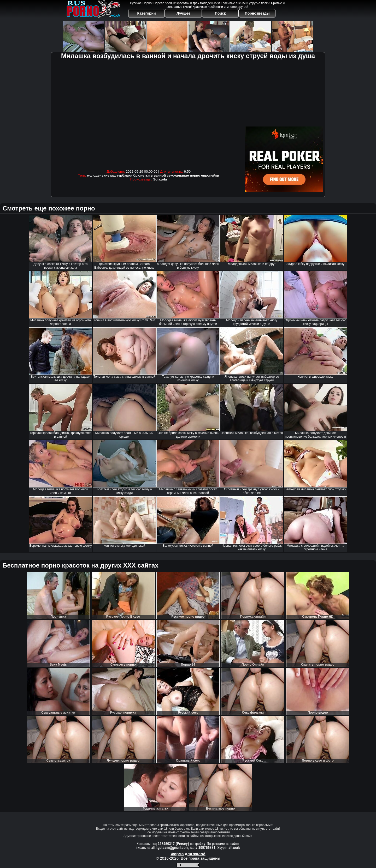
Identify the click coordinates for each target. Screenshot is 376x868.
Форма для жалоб (188, 854)
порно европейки (204, 175)
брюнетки (141, 175)
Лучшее (183, 13)
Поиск (220, 13)
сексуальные (178, 175)
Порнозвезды (257, 13)
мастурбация (121, 175)
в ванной (158, 175)
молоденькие (98, 175)
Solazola (160, 179)
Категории (147, 13)
